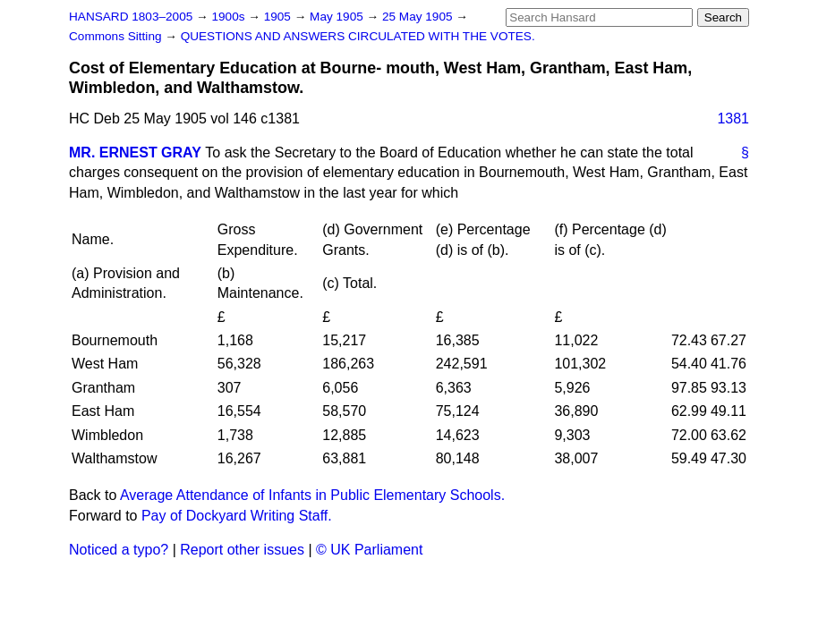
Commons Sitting (117, 36)
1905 (279, 17)
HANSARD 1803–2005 (131, 17)
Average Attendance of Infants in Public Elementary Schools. (312, 495)
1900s (230, 17)
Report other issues (242, 550)
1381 (733, 119)
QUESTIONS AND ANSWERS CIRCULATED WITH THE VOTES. (358, 36)
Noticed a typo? (119, 550)
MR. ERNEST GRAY (135, 153)
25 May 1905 (419, 17)
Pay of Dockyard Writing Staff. (237, 516)
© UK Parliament (369, 550)
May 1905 (338, 17)
